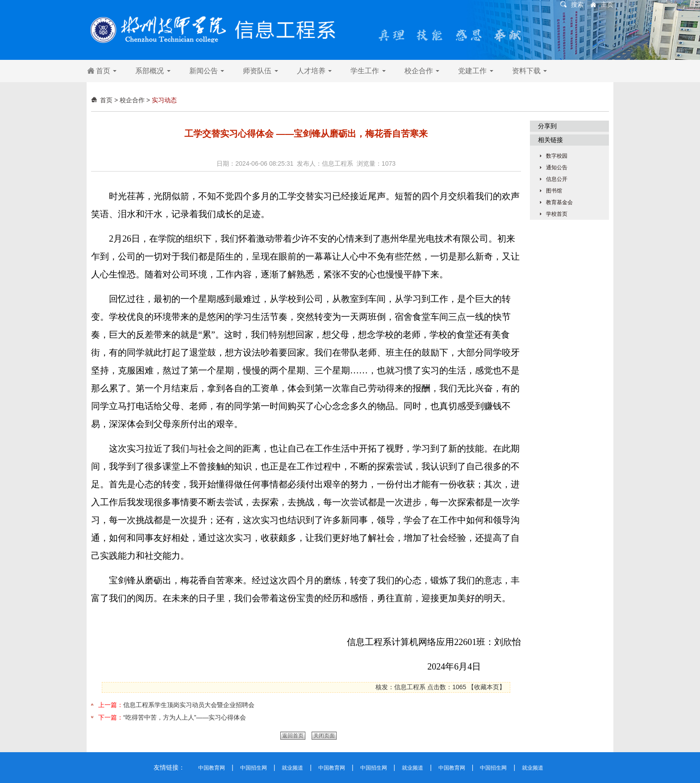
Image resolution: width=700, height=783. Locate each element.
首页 (106, 71)
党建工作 (475, 71)
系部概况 (153, 71)
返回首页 (293, 736)
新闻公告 (207, 71)
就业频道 (292, 768)
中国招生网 (254, 768)
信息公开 (557, 179)
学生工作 (368, 71)
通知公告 (557, 167)
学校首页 (557, 214)
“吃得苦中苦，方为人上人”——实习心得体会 (185, 717)
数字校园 (557, 156)
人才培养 (314, 71)
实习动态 (164, 100)
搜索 (577, 4)
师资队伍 (260, 71)
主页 (607, 4)
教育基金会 (559, 202)
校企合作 (422, 71)
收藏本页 (487, 687)
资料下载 (529, 71)
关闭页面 (324, 736)
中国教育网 (212, 768)
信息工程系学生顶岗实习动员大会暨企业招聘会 (189, 705)
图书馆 (554, 191)
